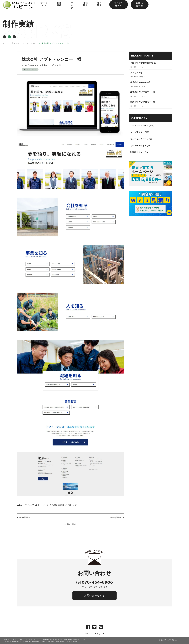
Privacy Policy (50, 642)
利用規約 (71, 639)
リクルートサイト (30, 69)
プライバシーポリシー (95, 634)
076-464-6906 (94, 582)
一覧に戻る (70, 524)
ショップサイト (137, 132)
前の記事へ (24, 517)
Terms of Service (66, 642)
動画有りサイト (137, 152)
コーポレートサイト (139, 125)
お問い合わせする (94, 596)
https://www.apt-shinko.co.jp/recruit (41, 65)
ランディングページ (139, 139)
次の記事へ (117, 517)
